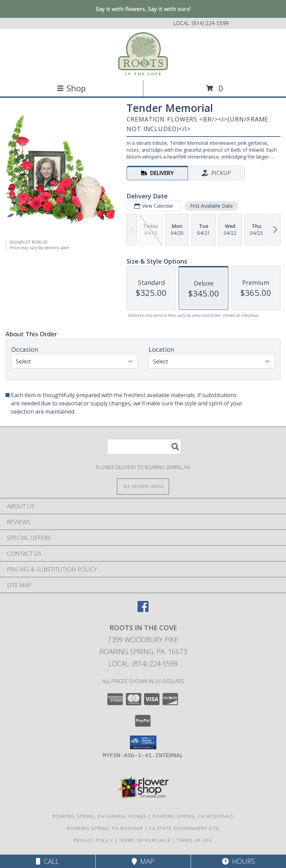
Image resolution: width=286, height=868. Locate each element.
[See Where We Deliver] (143, 486)
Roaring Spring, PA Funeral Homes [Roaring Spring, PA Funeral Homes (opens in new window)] (100, 816)
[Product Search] (144, 447)
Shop (71, 88)
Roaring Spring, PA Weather (105, 828)
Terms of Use (194, 840)
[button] (143, 742)
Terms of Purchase (145, 840)
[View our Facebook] (143, 610)
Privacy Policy (93, 840)
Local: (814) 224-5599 (143, 664)
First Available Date (211, 206)
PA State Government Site (184, 828)
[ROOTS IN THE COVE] (143, 54)
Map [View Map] (143, 861)
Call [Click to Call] (47, 861)
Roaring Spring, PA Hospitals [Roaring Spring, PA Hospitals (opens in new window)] (193, 816)
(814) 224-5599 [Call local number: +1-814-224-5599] (210, 23)
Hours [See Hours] (239, 861)
